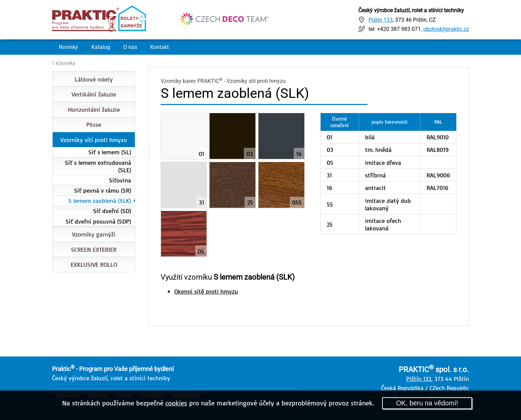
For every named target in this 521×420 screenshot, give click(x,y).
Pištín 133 (381, 20)
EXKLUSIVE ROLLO (94, 264)
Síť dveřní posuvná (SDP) (98, 221)
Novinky (68, 47)
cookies (176, 403)
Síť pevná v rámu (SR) (103, 190)
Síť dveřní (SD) (112, 211)
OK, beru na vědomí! (427, 403)
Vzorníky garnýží (94, 234)
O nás (130, 47)
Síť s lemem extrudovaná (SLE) (98, 166)
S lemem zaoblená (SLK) (100, 200)
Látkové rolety (94, 79)
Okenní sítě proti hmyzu (206, 291)
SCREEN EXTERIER (94, 249)
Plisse (94, 124)
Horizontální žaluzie (94, 109)
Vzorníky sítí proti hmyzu (94, 140)
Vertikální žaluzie (94, 94)
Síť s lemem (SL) (110, 152)
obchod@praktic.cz (446, 29)
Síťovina (120, 180)
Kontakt (159, 47)
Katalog (101, 47)
